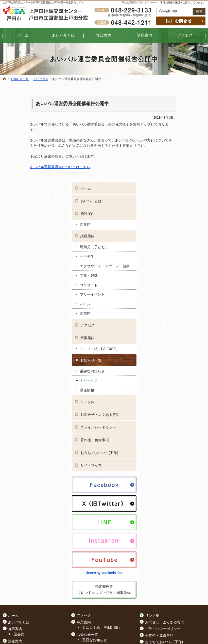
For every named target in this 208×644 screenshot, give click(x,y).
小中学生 (171, 158)
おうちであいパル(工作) (183, 358)
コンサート (172, 191)
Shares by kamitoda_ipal (180, 460)
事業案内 (171, 244)
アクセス (171, 231)
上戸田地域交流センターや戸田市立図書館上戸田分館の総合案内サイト (43, 2)
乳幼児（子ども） (178, 148)
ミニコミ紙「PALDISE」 (183, 255)
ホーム (169, 90)
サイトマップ (175, 371)
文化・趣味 (172, 181)
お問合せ (181, 21)
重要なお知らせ (176, 277)
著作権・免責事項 (178, 346)
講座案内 (171, 137)
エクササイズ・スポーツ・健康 (181, 170)
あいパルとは (175, 102)
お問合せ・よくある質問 (184, 320)
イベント (171, 210)
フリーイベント (176, 200)
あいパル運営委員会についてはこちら (33, 167)
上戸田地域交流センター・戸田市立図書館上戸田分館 (157, 632)
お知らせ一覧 (175, 266)
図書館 (169, 126)
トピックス (172, 286)
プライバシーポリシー (182, 333)
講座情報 (171, 296)
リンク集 (171, 308)
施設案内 (171, 115)
